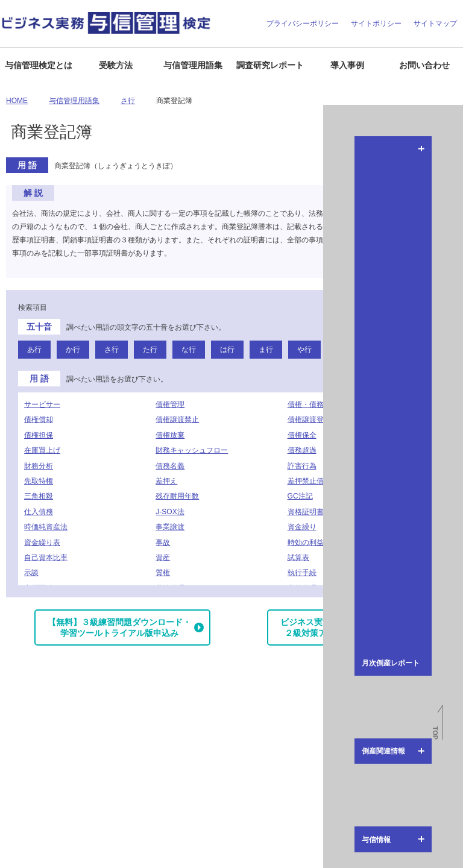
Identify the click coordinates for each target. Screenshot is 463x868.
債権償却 (39, 420)
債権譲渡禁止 (177, 420)
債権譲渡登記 (309, 420)
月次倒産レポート (450, 156)
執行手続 (302, 573)
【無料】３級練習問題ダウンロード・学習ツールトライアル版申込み (119, 627)
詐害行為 (302, 466)
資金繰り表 (42, 542)
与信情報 (450, 318)
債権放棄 (170, 435)
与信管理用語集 (193, 65)
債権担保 (39, 435)
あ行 (34, 350)
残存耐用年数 (177, 496)
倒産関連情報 (450, 248)
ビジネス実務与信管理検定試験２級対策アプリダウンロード (339, 627)
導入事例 (347, 65)
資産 (163, 558)
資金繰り (302, 527)
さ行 (128, 101)
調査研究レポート (270, 65)
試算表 (298, 558)
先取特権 (39, 481)
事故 (163, 542)
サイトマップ (435, 24)
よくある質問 (65, 854)
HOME (17, 101)
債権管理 (170, 404)
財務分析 (39, 466)
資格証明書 (306, 512)
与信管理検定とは (39, 65)
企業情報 (19, 854)
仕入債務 (39, 512)
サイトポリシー (376, 24)
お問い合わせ (424, 65)
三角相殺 (39, 496)
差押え (166, 481)
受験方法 (116, 65)
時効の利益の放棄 (317, 542)
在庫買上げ (42, 450)
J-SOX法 (170, 512)
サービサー (42, 404)
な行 (189, 350)
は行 (227, 350)
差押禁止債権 (309, 481)
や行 (304, 350)
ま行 (266, 350)
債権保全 (302, 435)
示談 (31, 573)
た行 (150, 350)
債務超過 (302, 450)
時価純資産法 (46, 527)
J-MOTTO (392, 743)
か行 (73, 350)
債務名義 (170, 466)
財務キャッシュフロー (192, 450)
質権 (163, 573)
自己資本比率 (46, 558)
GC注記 (300, 496)
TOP (435, 733)
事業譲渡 (170, 527)
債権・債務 (306, 404)
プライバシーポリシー (303, 24)
